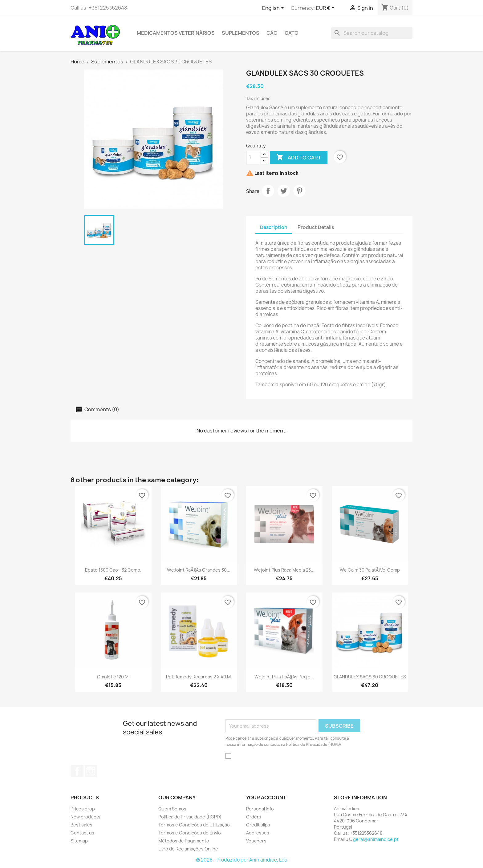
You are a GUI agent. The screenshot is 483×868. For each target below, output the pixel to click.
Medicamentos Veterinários (176, 33)
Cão (272, 33)
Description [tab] (274, 227)
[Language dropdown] (274, 8)
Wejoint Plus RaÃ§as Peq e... (284, 677)
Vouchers (256, 841)
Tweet (284, 191)
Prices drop (83, 809)
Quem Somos (172, 809)
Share (268, 191)
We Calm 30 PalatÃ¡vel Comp (370, 570)
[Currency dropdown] (326, 8)
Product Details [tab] (316, 227)
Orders (254, 817)
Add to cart (299, 158)
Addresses (258, 833)
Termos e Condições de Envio (190, 833)
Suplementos (241, 33)
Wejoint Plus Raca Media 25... (284, 570)
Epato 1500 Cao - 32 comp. (113, 570)
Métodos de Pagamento (184, 841)
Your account (266, 798)
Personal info (260, 809)
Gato (292, 33)
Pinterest (299, 191)
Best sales (81, 825)
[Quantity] (254, 158)
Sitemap (79, 841)
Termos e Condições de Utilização (194, 825)
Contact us (82, 833)
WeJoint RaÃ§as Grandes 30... (199, 570)
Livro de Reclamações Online (188, 849)
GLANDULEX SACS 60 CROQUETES (370, 677)
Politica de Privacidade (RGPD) (190, 817)
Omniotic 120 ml (113, 677)
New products (85, 817)
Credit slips (258, 825)
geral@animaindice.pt (376, 839)
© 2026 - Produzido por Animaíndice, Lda (242, 860)
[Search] (372, 33)
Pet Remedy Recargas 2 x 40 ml (199, 677)
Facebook (77, 771)
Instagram (91, 771)
